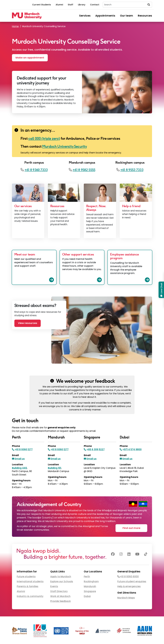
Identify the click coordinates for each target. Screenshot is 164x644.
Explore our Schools (62, 581)
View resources (28, 323)
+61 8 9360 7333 (36, 170)
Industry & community (30, 596)
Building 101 (54, 468)
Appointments (105, 16)
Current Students (42, 5)
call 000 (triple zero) (44, 138)
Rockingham (91, 581)
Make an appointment (30, 58)
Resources (145, 16)
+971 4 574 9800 (132, 449)
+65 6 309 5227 (96, 449)
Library (82, 5)
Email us (20, 459)
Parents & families (28, 586)
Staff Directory (59, 591)
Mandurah (90, 586)
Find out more (131, 528)
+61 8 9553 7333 (132, 170)
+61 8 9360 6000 (129, 577)
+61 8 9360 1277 (24, 449)
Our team (127, 16)
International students (30, 581)
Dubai (87, 596)
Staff (70, 5)
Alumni (59, 5)
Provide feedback (60, 601)
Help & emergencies (129, 586)
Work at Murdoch (60, 596)
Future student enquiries (132, 581)
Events (54, 586)
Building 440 (19, 468)
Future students (26, 577)
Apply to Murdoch (61, 577)
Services (85, 16)
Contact (95, 5)
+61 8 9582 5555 (84, 170)
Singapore (90, 591)
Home (15, 26)
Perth (87, 577)
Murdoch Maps (126, 598)
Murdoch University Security (64, 146)
